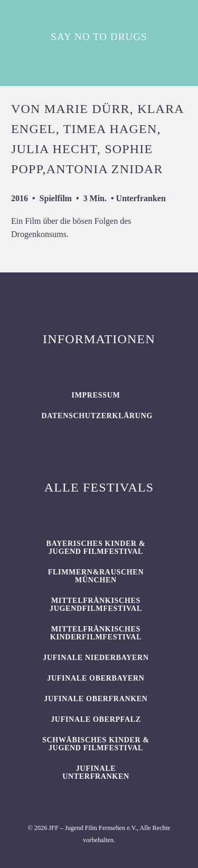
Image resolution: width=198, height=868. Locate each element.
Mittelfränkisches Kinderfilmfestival (96, 633)
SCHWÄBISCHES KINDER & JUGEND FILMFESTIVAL (96, 744)
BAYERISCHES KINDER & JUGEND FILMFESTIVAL (96, 548)
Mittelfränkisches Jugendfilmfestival (96, 605)
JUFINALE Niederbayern (96, 658)
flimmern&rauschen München (96, 576)
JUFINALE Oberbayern (96, 678)
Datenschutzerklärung (97, 416)
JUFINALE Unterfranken (96, 772)
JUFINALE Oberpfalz (96, 719)
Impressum (96, 395)
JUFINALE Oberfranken (96, 699)
